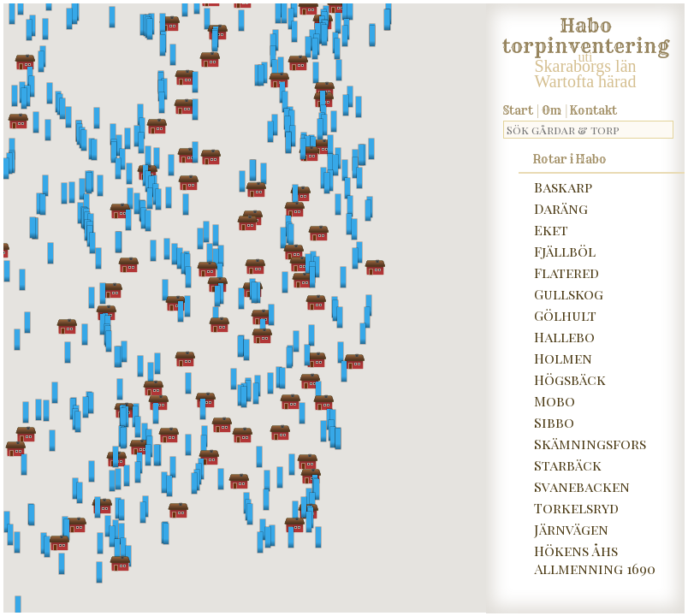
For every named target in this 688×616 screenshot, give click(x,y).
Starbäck (568, 465)
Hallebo (564, 337)
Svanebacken (582, 486)
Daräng (561, 208)
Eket (551, 230)
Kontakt (593, 110)
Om (552, 110)
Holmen (563, 358)
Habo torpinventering (586, 33)
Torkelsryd (576, 508)
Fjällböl (565, 251)
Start (518, 110)
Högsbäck (570, 379)
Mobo (555, 401)
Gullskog (569, 294)
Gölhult (565, 315)
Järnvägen (571, 529)
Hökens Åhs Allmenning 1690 (595, 560)
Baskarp (563, 187)
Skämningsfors (590, 444)
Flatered (566, 272)
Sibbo (554, 422)
